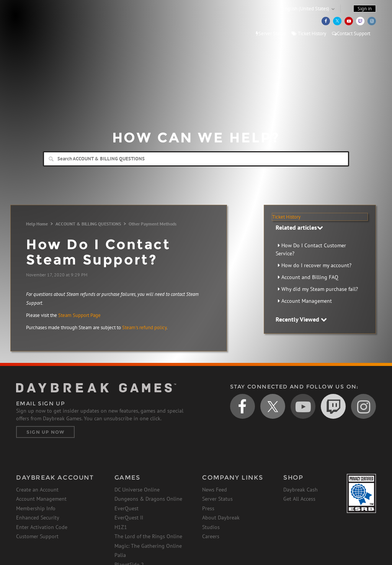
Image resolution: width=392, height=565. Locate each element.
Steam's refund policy (144, 327)
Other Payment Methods (153, 224)
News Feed (215, 490)
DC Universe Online (137, 490)
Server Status (271, 33)
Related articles (299, 227)
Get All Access (299, 499)
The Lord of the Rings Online (148, 536)
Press (208, 508)
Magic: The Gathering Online (148, 546)
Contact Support (351, 33)
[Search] (196, 159)
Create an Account (37, 490)
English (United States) (306, 9)
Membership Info (36, 508)
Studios (211, 527)
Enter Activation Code (42, 527)
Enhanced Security (38, 518)
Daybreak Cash (301, 490)
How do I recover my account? (316, 265)
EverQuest (127, 508)
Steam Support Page (79, 315)
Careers (211, 536)
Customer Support (37, 536)
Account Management (307, 301)
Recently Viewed (301, 319)
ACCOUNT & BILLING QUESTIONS (88, 224)
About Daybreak (221, 518)
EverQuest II (129, 518)
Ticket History (309, 33)
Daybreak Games (51, 22)
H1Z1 (121, 527)
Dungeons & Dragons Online (148, 499)
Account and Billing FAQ (310, 277)
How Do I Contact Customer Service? (311, 249)
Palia (120, 555)
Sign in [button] (365, 9)
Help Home (37, 224)
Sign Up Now (45, 432)
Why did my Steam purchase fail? (320, 289)
